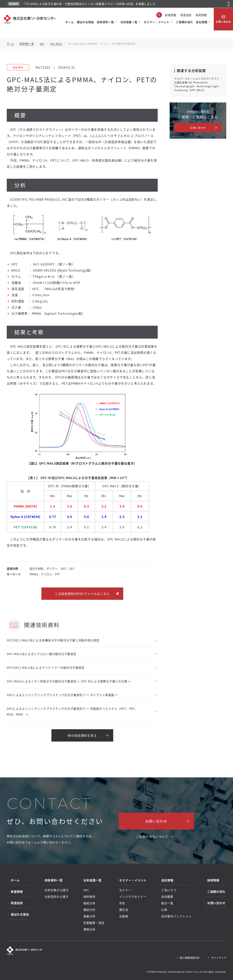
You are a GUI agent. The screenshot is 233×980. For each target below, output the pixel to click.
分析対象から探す (57, 890)
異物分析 (89, 929)
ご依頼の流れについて (152, 837)
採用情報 (201, 15)
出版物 (124, 916)
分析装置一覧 (129, 22)
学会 (122, 903)
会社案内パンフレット (176, 916)
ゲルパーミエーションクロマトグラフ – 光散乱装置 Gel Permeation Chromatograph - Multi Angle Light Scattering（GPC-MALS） (198, 84)
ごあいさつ (169, 890)
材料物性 (89, 897)
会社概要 (167, 897)
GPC (42, 44)
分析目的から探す (57, 897)
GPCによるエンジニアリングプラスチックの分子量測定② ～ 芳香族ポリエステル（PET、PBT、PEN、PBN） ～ (72, 711)
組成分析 (89, 903)
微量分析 (89, 916)
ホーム (70, 22)
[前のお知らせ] (229, 2)
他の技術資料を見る (82, 735)
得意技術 (186, 15)
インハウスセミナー (133, 897)
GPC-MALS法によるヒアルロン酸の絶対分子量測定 (42, 654)
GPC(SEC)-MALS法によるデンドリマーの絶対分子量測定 (46, 667)
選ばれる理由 (85, 22)
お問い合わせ (223, 19)
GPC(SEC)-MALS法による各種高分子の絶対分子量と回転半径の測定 (53, 640)
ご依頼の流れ (184, 22)
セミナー (125, 890)
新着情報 (171, 15)
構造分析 (89, 910)
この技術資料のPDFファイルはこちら (82, 594)
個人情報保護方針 (190, 958)
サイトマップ (219, 958)
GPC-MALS (56, 44)
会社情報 (202, 22)
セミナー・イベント (157, 22)
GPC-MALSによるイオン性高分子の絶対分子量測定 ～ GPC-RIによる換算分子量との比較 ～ (69, 681)
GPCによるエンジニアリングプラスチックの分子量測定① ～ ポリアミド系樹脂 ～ (62, 695)
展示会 (124, 910)
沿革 (164, 910)
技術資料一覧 (105, 22)
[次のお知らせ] (229, 5)
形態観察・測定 (94, 923)
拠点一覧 (167, 903)
